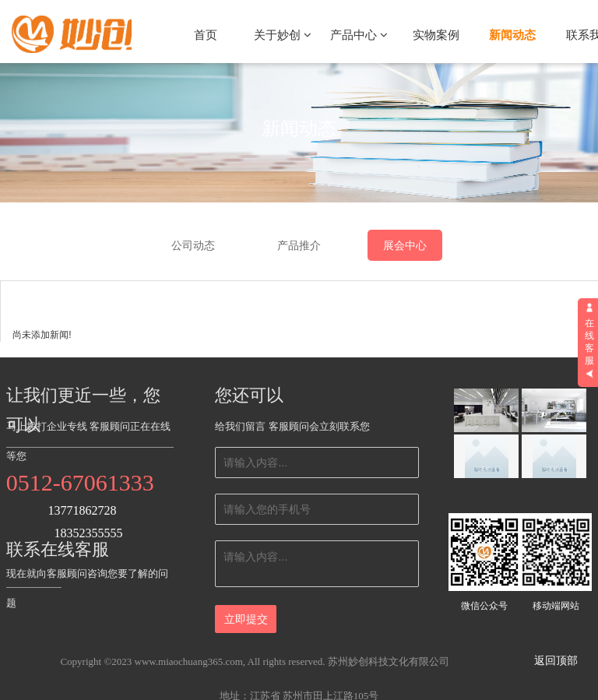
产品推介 (299, 245)
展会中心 (405, 245)
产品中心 (359, 35)
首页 (206, 35)
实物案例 (436, 35)
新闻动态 (512, 35)
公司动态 (193, 245)
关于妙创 (283, 35)
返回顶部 (556, 661)
